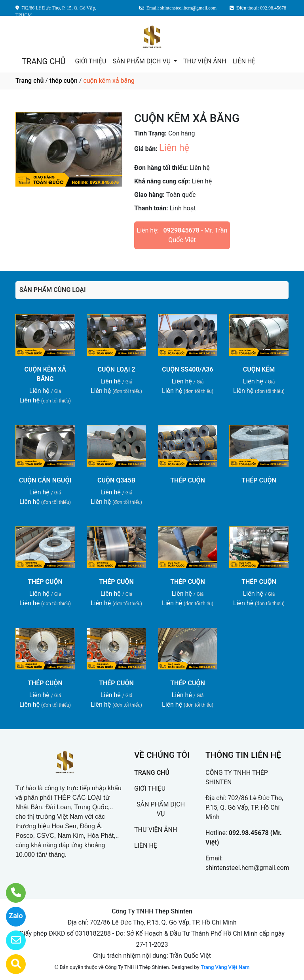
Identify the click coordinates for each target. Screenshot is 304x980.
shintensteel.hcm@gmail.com (247, 868)
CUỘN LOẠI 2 (117, 369)
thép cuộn (64, 81)
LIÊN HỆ (244, 61)
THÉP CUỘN (188, 480)
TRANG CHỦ (44, 61)
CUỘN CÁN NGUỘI (45, 480)
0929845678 (181, 230)
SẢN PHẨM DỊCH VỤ (142, 61)
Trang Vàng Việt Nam (225, 967)
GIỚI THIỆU (90, 61)
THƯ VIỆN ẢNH (205, 61)
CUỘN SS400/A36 (187, 369)
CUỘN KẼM (259, 369)
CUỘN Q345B (116, 480)
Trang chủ (29, 81)
